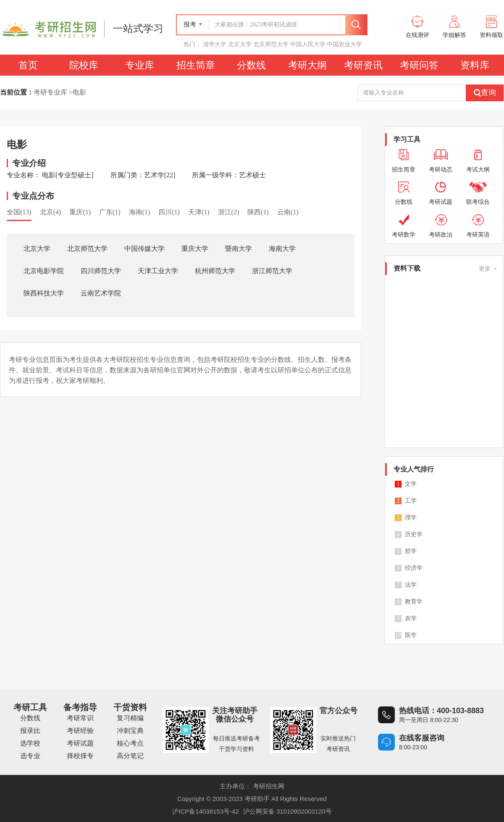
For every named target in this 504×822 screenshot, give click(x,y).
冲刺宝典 (130, 731)
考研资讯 (363, 65)
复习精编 (130, 718)
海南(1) (140, 212)
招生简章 (196, 65)
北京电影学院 (44, 271)
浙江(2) (229, 212)
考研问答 (419, 65)
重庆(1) (80, 212)
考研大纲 (307, 65)
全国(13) (19, 212)
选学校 (30, 743)
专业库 (140, 65)
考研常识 (80, 718)
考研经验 (80, 731)
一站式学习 (138, 29)
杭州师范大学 (215, 271)
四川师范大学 (101, 271)
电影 (79, 92)
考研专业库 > (53, 92)
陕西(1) (258, 212)
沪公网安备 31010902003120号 (287, 811)
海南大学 (282, 249)
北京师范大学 (271, 44)
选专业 (30, 756)
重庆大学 (195, 249)
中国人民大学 (308, 44)
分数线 (251, 65)
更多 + (488, 269)
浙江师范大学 (272, 271)
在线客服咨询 (422, 738)
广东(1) (110, 212)
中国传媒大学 (144, 249)
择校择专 (80, 756)
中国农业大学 (344, 44)
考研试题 (80, 743)
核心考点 (130, 743)
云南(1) (288, 212)
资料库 (475, 65)
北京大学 (240, 44)
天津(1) (199, 212)
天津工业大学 (158, 271)
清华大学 (215, 44)
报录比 (30, 731)
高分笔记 (130, 756)
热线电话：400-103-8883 (441, 711)
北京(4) (51, 212)
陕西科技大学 (44, 293)
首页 (28, 65)
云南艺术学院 (101, 293)
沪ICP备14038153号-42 (205, 811)
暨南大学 (239, 249)
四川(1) (169, 212)
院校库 (84, 65)
